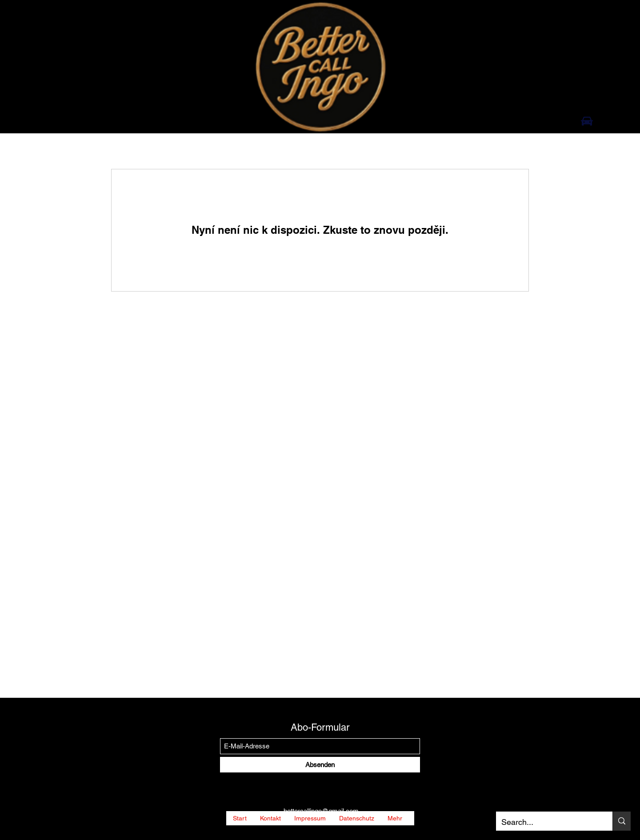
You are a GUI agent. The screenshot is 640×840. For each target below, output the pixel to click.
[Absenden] (320, 765)
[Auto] (587, 121)
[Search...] (548, 822)
